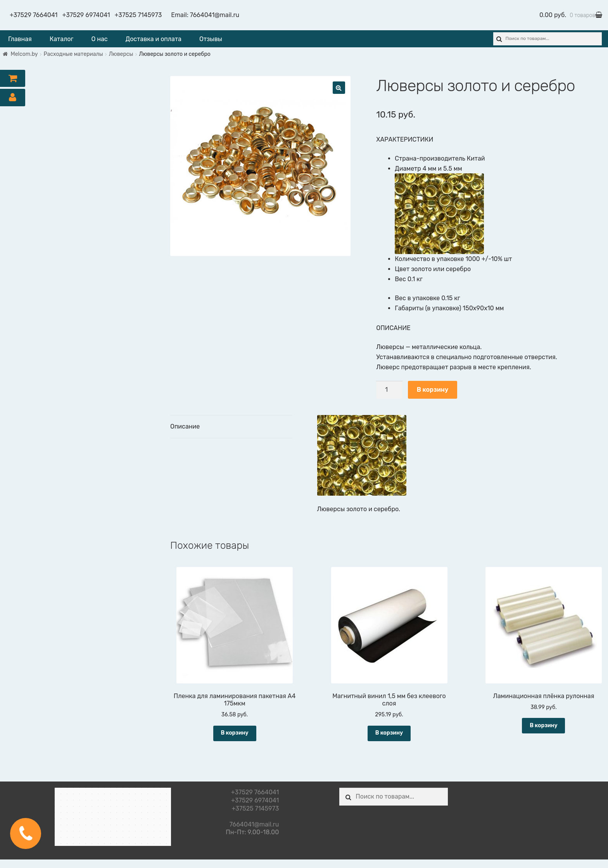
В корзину (433, 390)
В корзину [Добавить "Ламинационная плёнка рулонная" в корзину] (543, 725)
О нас (100, 39)
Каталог (61, 39)
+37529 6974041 (86, 15)
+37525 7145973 (138, 15)
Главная (20, 39)
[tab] (231, 427)
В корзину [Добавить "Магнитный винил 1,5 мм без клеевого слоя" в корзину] (389, 733)
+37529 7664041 (34, 15)
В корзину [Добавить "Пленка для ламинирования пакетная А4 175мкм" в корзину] (234, 733)
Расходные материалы (73, 54)
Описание (185, 426)
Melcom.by (24, 54)
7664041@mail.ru (215, 15)
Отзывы (211, 39)
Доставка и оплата (154, 39)
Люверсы (121, 54)
